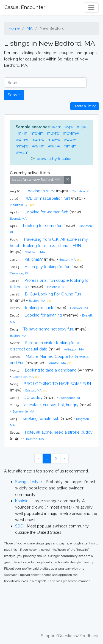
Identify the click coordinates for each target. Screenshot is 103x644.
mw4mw (71, 133)
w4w (69, 127)
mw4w (53, 133)
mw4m (37, 133)
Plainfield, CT (19, 205)
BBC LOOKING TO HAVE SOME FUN (57, 384)
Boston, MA (68, 260)
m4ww (54, 139)
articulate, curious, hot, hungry (51, 405)
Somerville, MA (23, 411)
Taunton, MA (57, 363)
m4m (23, 133)
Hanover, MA (79, 308)
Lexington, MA (23, 377)
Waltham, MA (35, 252)
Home (14, 28)
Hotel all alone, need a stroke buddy (59, 432)
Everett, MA (18, 219)
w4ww (70, 139)
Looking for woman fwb (47, 212)
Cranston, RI (81, 191)
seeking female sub (41, 418)
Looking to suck (40, 191)
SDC (19, 526)
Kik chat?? (34, 259)
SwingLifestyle (29, 482)
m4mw (38, 139)
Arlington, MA (74, 349)
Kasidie (22, 501)
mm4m (70, 146)
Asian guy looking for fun (48, 267)
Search (14, 95)
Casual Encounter (25, 7)
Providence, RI (70, 398)
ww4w (54, 146)
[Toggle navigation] (91, 8)
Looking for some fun (43, 226)
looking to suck (39, 308)
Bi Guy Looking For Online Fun (53, 294)
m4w (82, 127)
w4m (57, 127)
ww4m (38, 146)
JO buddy (34, 397)
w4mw (22, 139)
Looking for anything (43, 315)
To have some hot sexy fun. (49, 329)
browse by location (55, 159)
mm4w (22, 146)
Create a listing (85, 106)
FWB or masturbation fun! (47, 198)
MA (30, 28)
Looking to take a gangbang (51, 370)
